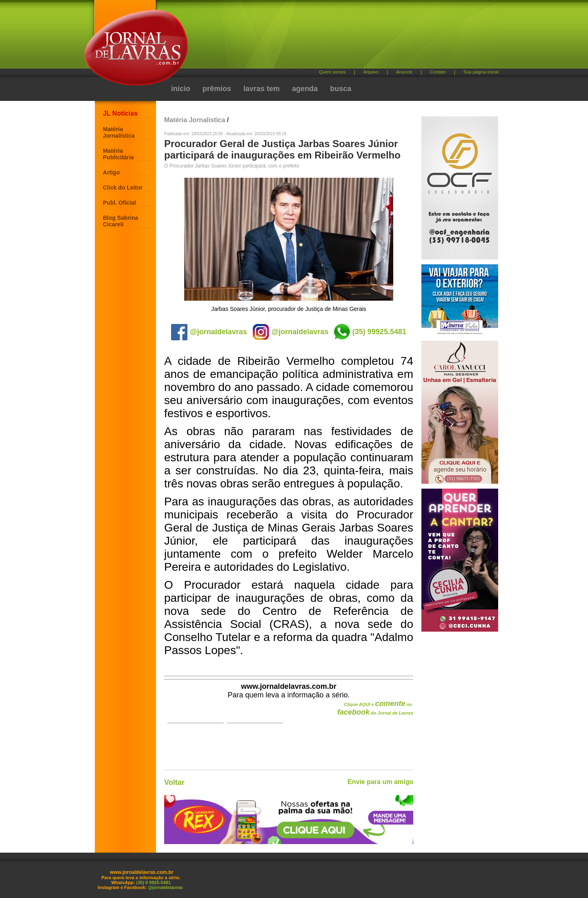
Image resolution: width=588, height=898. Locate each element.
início (181, 89)
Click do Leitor (123, 188)
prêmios (217, 89)
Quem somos (332, 72)
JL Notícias (120, 113)
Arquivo (371, 72)
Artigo (111, 172)
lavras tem (262, 89)
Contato (438, 72)
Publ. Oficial (119, 203)
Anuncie (404, 72)
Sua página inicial (481, 72)
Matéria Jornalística (119, 132)
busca (341, 89)
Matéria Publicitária (118, 154)
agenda (305, 89)
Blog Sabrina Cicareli (120, 221)
